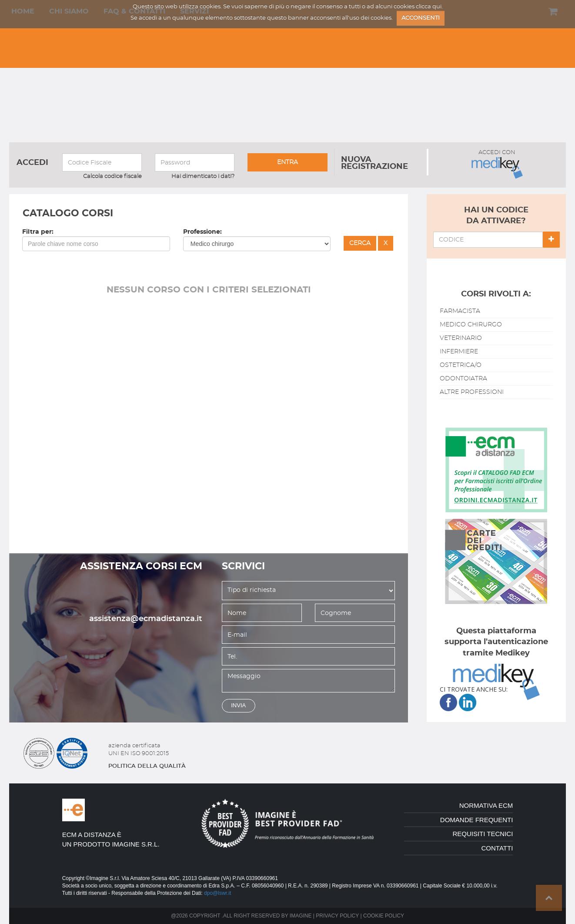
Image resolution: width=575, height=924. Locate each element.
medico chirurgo (471, 325)
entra (287, 162)
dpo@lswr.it (217, 893)
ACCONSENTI (421, 18)
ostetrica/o (461, 365)
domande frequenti (477, 820)
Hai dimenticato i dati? (203, 176)
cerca (360, 243)
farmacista (460, 311)
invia (238, 705)
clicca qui (429, 7)
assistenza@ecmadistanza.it (146, 619)
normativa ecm (486, 805)
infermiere (459, 352)
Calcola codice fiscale (112, 176)
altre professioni (472, 392)
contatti (497, 848)
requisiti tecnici (483, 834)
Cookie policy (384, 916)
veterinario (461, 338)
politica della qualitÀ (147, 766)
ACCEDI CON (497, 164)
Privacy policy (337, 916)
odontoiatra (463, 379)
